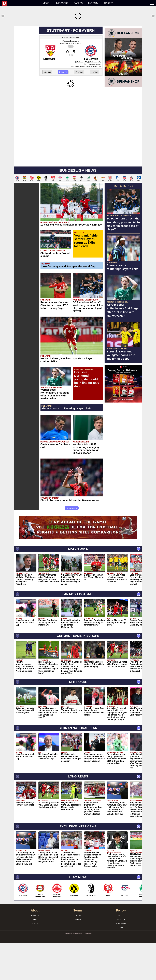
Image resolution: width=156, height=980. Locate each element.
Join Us (35, 923)
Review (94, 72)
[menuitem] (21, 3)
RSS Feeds (121, 923)
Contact (35, 919)
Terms (78, 915)
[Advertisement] (123, 442)
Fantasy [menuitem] (93, 3)
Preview (79, 72)
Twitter (121, 915)
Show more (72, 508)
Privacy (78, 919)
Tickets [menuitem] (109, 3)
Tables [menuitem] (78, 3)
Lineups (47, 72)
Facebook (121, 919)
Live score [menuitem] (62, 3)
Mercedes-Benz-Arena (71, 41)
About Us (35, 915)
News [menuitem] (46, 3)
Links (121, 927)
